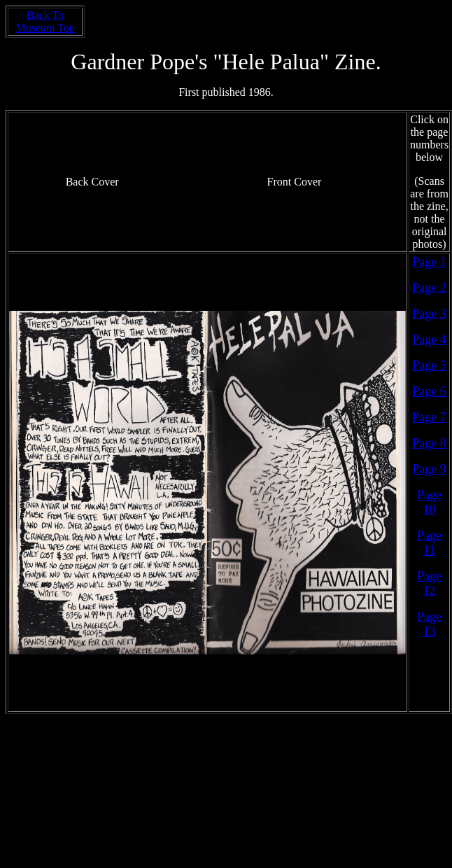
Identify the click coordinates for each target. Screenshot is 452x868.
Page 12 (429, 583)
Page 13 (429, 624)
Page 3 (429, 314)
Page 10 (429, 502)
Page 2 (429, 288)
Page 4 (429, 339)
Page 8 (429, 443)
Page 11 (429, 543)
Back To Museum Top (45, 21)
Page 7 (429, 417)
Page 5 (429, 365)
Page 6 (429, 391)
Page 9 (429, 469)
